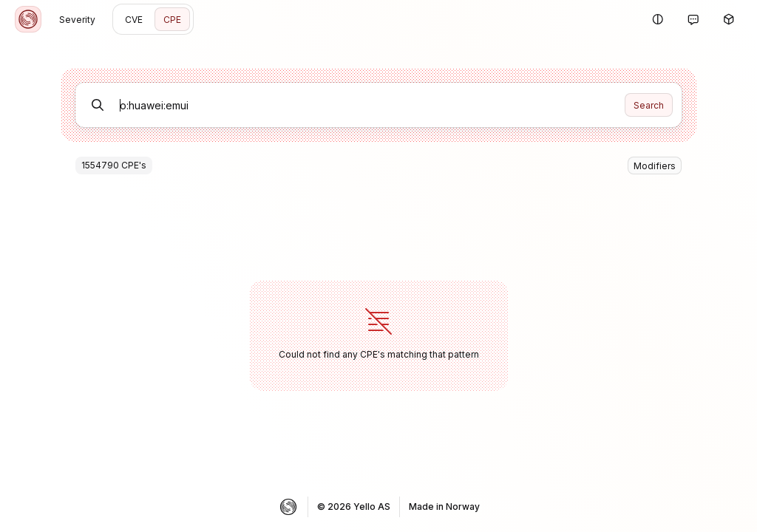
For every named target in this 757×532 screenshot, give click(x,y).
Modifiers (655, 166)
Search (649, 105)
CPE (172, 20)
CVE (134, 20)
